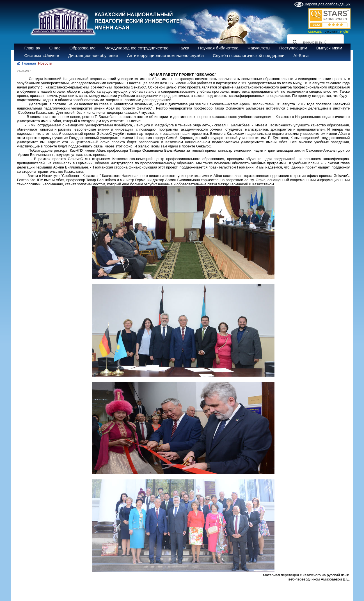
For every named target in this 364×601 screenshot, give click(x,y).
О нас (55, 48)
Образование (83, 48)
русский (331, 31)
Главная (32, 48)
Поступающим (293, 48)
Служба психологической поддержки (249, 55)
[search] (315, 42)
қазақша (315, 31)
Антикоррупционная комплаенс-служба (165, 55)
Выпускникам (329, 48)
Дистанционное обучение (93, 55)
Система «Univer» (42, 55)
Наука (183, 48)
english (345, 31)
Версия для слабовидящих (322, 4)
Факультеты (259, 48)
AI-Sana (301, 55)
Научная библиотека (218, 48)
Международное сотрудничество (137, 48)
